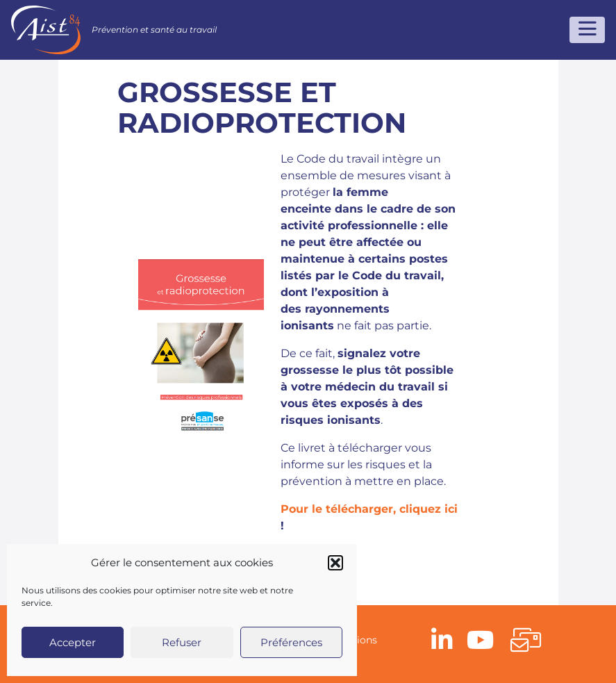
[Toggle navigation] (587, 30)
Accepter (73, 642)
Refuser (182, 642)
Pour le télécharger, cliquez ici (369, 509)
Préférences (291, 642)
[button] (335, 563)
